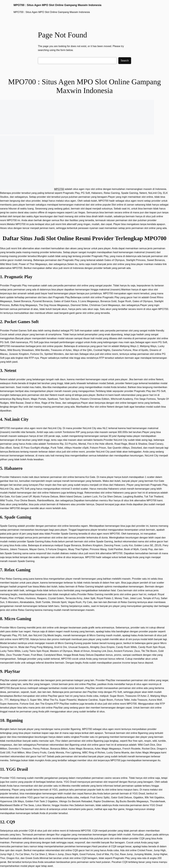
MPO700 (59, 189)
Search (125, 61)
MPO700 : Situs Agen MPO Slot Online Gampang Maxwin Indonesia (57, 5)
